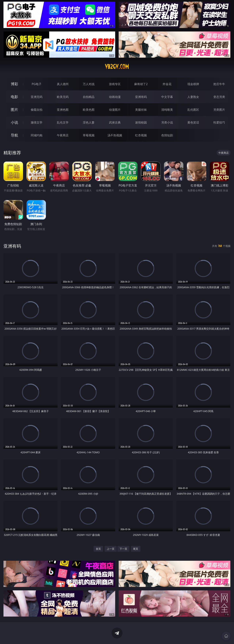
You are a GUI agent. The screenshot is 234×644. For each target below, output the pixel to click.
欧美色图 (89, 110)
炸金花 (167, 84)
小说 (14, 122)
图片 (14, 110)
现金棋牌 (193, 84)
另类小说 (167, 122)
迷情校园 (141, 122)
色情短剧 (167, 135)
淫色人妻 (89, 122)
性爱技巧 (219, 122)
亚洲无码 (37, 97)
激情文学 (37, 122)
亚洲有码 (141, 97)
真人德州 (63, 84)
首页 (98, 549)
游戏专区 (115, 84)
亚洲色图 (63, 110)
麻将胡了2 (141, 84)
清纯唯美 (167, 110)
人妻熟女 (193, 97)
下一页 (123, 549)
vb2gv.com (117, 67)
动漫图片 (115, 110)
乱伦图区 (193, 110)
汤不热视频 (115, 135)
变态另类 (219, 97)
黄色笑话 (193, 122)
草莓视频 (89, 135)
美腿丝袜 (141, 110)
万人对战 (89, 84)
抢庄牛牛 (219, 84)
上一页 (111, 549)
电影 (14, 97)
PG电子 (36, 84)
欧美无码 (63, 97)
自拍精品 (89, 97)
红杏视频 (141, 135)
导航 (14, 135)
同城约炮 (37, 135)
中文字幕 (167, 97)
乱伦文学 (63, 122)
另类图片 (219, 110)
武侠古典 (115, 122)
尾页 (136, 549)
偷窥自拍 (37, 110)
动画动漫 (115, 97)
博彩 (14, 84)
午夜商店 (63, 135)
